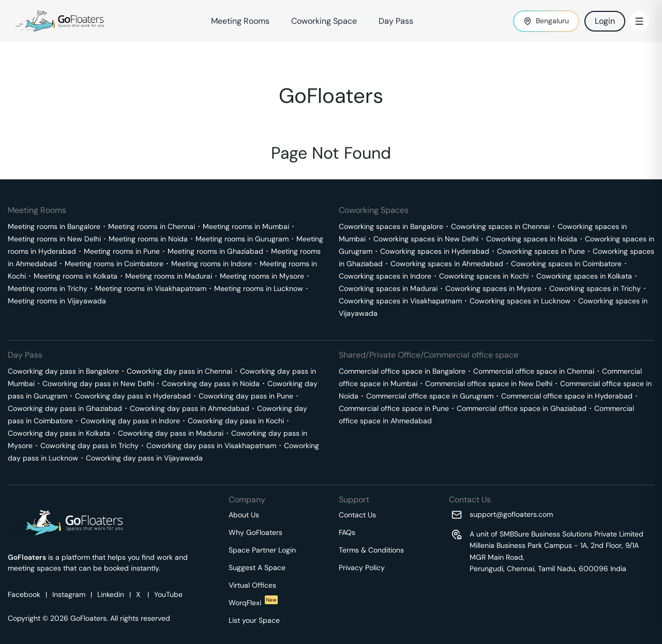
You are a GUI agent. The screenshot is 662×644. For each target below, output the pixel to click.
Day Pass (396, 21)
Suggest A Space (257, 568)
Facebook (24, 594)
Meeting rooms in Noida (148, 239)
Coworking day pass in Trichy (89, 446)
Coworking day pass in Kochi (236, 421)
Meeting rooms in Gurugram (242, 239)
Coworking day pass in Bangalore (63, 371)
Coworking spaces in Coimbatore (566, 264)
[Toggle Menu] (639, 21)
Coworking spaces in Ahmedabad (447, 264)
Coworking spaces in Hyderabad (435, 251)
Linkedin (111, 594)
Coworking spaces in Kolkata (584, 276)
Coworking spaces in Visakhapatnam (400, 301)
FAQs (347, 532)
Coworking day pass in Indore (130, 421)
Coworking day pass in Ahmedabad (190, 408)
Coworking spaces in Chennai (500, 226)
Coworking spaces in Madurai (388, 288)
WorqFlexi (253, 603)
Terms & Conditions (371, 550)
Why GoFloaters (255, 532)
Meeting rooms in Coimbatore (114, 264)
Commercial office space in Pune (394, 408)
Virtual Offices (252, 585)
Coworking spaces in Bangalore (391, 226)
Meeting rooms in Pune (122, 251)
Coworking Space (324, 21)
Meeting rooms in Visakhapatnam (151, 288)
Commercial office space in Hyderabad (567, 396)
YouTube (168, 594)
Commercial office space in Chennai (534, 371)
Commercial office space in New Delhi (489, 384)
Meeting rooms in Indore (212, 264)
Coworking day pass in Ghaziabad (65, 408)
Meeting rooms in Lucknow (259, 288)
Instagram (69, 594)
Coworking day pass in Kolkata (59, 433)
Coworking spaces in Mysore (493, 288)
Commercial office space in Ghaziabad (522, 408)
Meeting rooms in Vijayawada (57, 301)
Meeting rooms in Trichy (48, 288)
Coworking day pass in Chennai (179, 371)
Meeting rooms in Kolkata (76, 276)
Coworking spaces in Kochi (484, 276)
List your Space (254, 620)
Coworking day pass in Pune (246, 396)
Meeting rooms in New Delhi (54, 239)
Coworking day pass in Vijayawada (144, 458)
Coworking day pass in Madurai (171, 433)
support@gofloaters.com (511, 514)
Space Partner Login (262, 550)
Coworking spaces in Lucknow (520, 301)
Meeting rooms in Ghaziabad (215, 251)
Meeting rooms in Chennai (152, 226)
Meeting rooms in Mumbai (246, 226)
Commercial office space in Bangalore (402, 371)
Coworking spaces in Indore (385, 276)
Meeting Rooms (240, 21)
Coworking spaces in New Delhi (426, 239)
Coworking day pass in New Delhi (98, 384)
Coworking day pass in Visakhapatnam (211, 446)
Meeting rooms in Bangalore (54, 226)
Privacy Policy (362, 568)
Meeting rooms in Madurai (169, 276)
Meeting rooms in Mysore (262, 276)
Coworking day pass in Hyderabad (133, 396)
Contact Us (357, 515)
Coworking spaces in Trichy (595, 288)
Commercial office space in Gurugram (430, 396)
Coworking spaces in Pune (541, 251)
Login (605, 21)
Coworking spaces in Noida (532, 239)
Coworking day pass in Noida (211, 384)
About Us (244, 515)
